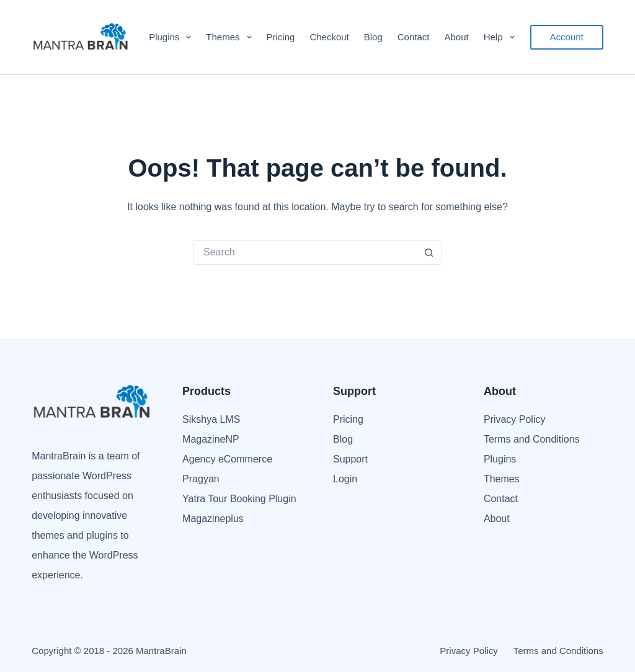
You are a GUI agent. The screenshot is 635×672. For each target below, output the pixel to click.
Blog (373, 37)
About (456, 37)
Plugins (172, 37)
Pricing (281, 37)
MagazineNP (211, 439)
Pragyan (201, 479)
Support (350, 459)
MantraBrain (161, 651)
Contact (414, 37)
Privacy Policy (515, 419)
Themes (231, 37)
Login (345, 479)
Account (567, 37)
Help (502, 37)
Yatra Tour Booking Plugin (239, 499)
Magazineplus (213, 519)
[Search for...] (305, 252)
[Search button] (429, 252)
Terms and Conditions (532, 439)
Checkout (329, 37)
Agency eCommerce (227, 459)
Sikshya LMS (211, 419)
